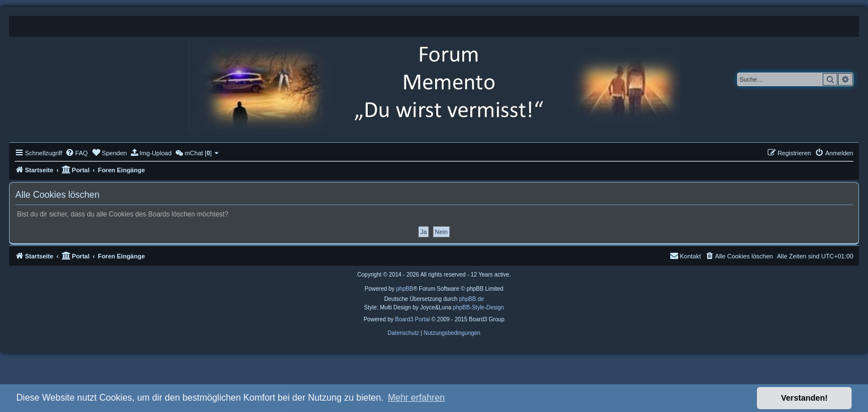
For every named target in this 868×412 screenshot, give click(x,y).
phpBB (405, 289)
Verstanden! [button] (805, 398)
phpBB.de (471, 299)
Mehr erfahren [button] (416, 398)
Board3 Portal (412, 319)
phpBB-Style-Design (478, 307)
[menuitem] (76, 153)
